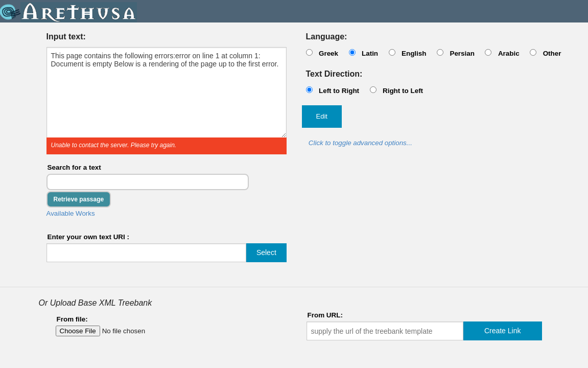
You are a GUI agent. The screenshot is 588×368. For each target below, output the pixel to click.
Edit (322, 116)
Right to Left (403, 91)
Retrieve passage (79, 199)
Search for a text (74, 167)
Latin (370, 53)
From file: (72, 319)
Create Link (503, 331)
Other (552, 53)
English (414, 53)
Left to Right (339, 91)
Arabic (509, 53)
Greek (328, 53)
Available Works (71, 213)
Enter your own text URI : (89, 237)
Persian (462, 53)
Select (266, 252)
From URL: (325, 315)
